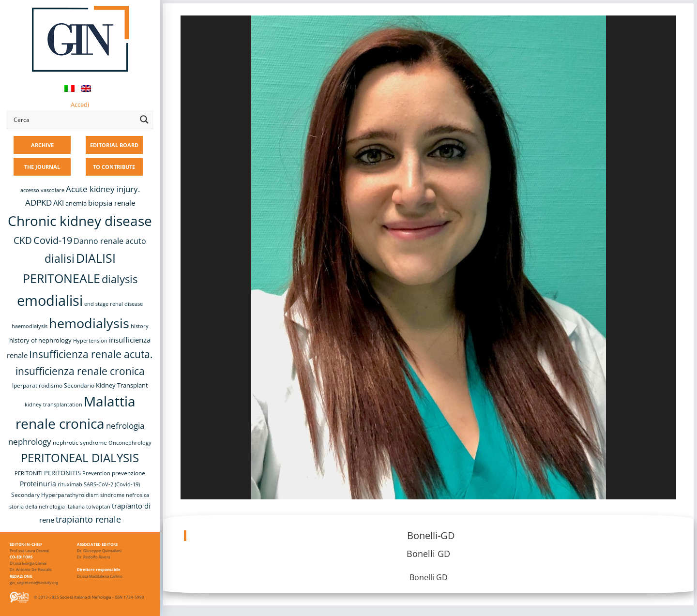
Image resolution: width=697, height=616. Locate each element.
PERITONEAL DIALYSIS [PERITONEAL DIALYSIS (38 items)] (80, 458)
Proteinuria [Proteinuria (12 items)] (38, 484)
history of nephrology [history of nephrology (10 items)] (40, 340)
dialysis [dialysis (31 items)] (120, 279)
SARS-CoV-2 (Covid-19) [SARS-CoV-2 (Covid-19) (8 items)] (112, 484)
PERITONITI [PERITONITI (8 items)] (29, 473)
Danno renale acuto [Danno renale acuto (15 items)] (110, 241)
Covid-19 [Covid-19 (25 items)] (53, 240)
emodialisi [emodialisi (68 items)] (50, 300)
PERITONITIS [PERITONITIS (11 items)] (62, 473)
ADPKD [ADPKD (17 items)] (38, 203)
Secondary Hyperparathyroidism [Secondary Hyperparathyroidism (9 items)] (55, 495)
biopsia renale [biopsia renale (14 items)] (112, 203)
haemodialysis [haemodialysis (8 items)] (30, 326)
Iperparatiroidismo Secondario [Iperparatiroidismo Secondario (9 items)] (53, 385)
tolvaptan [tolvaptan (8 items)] (98, 507)
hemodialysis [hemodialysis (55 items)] (89, 323)
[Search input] (73, 120)
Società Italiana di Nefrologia (85, 597)
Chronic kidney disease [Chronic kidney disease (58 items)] (80, 221)
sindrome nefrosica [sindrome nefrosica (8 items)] (125, 495)
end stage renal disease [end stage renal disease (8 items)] (114, 304)
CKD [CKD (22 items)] (23, 240)
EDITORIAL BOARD (114, 145)
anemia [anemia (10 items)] (76, 203)
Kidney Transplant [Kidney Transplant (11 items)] (122, 385)
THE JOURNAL (42, 167)
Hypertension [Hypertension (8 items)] (90, 341)
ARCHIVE (42, 145)
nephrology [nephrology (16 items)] (30, 442)
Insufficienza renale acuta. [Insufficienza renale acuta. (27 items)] (91, 354)
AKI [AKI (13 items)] (59, 203)
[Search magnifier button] (144, 120)
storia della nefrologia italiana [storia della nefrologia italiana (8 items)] (47, 507)
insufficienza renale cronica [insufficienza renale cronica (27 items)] (80, 371)
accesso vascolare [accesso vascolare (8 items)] (42, 190)
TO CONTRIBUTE (114, 167)
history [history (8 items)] (140, 326)
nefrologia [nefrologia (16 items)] (125, 426)
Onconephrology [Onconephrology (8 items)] (130, 443)
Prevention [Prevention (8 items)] (96, 473)
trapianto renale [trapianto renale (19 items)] (88, 519)
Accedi (80, 105)
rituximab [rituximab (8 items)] (70, 484)
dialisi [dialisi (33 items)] (60, 259)
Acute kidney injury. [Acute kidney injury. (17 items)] (103, 189)
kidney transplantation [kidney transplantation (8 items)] (53, 405)
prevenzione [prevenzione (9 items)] (129, 473)
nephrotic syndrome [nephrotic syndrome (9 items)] (80, 442)
